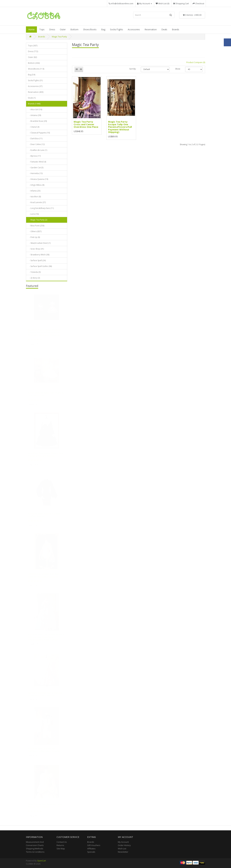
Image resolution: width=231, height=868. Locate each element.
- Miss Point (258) (36, 226)
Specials (91, 852)
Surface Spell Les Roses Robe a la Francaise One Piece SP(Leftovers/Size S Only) (46, 638)
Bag (103, 29)
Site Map (61, 849)
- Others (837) (35, 231)
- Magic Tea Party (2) (38, 220)
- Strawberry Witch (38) (39, 255)
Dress (52, 29)
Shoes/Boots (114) (36, 69)
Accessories (134, 29)
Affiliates (91, 849)
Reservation (151, 29)
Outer (63, 29)
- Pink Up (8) (34, 237)
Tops (42, 29)
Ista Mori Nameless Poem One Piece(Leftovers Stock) (45, 456)
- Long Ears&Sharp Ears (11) (41, 208)
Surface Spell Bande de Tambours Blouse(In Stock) (44, 751)
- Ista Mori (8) (34, 197)
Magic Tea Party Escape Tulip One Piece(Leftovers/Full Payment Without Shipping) (120, 127)
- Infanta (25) (34, 191)
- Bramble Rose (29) (37, 121)
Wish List (122, 849)
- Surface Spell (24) (37, 260)
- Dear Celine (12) (36, 144)
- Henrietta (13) (35, 173)
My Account (123, 842)
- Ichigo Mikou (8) (36, 185)
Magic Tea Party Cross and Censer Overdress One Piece (86, 124)
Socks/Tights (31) (35, 80)
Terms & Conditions (35, 852)
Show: (178, 69)
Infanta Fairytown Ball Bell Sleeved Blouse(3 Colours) (43, 576)
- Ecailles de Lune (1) (38, 150)
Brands (176, 29)
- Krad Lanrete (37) (37, 202)
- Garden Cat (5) (36, 168)
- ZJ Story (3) (34, 278)
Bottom (74, 29)
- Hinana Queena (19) (38, 179)
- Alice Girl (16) (35, 109)
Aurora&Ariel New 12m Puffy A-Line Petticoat (46, 395)
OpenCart (41, 861)
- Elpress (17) (34, 156)
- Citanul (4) (34, 127)
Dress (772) (33, 51)
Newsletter (123, 852)
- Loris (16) (33, 214)
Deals (164, 29)
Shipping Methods (35, 849)
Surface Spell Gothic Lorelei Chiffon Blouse (44, 516)
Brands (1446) (34, 104)
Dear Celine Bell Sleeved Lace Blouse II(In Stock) (45, 807)
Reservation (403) (36, 92)
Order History (124, 845)
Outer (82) (32, 57)
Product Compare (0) (196, 62)
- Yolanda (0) (34, 272)
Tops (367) (33, 46)
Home (31, 29)
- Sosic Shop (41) (36, 249)
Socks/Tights (117, 29)
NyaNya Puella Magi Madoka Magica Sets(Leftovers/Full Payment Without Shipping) (44, 333)
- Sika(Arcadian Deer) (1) (39, 243)
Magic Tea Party (59, 37)
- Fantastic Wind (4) (37, 162)
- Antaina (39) (34, 115)
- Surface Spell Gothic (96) (40, 266)
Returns (60, 845)
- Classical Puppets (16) (39, 133)
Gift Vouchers (94, 845)
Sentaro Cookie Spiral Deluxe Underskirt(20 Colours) (45, 695)
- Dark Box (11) (35, 138)
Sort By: (133, 69)
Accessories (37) (35, 86)
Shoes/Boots (90, 29)
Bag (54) (32, 75)
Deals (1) (32, 98)
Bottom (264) (34, 63)
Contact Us (62, 842)
